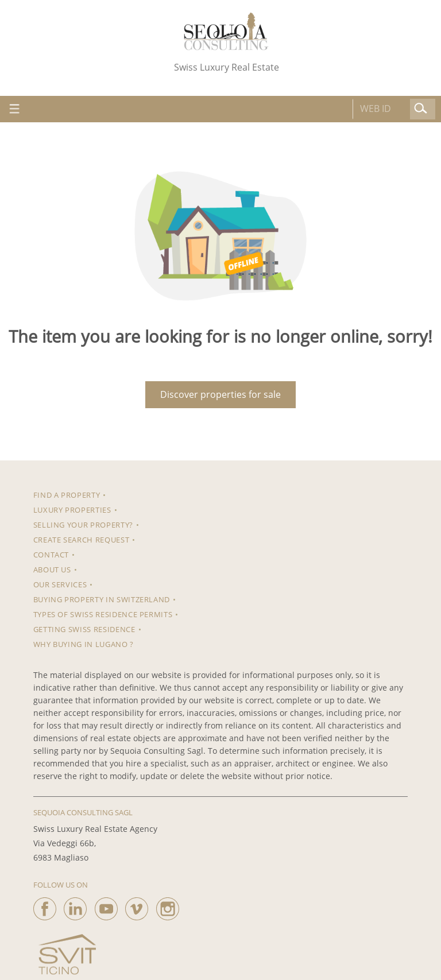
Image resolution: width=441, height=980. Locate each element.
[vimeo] (137, 906)
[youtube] (106, 906)
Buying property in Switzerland (102, 599)
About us (52, 570)
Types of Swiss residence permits (103, 614)
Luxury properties (72, 510)
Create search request (82, 540)
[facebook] (45, 906)
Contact (51, 555)
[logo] (226, 31)
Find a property (67, 495)
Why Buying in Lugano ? (84, 644)
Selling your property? (83, 525)
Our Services (60, 584)
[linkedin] (75, 906)
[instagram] (168, 906)
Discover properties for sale (220, 394)
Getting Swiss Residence (84, 629)
